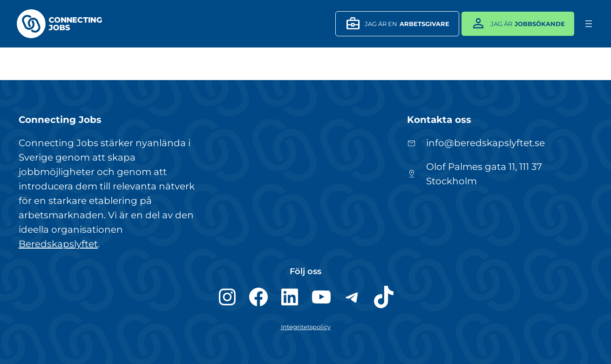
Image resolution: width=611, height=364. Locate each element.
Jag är (516, 24)
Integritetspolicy (306, 327)
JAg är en (395, 24)
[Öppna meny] (589, 24)
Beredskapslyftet (58, 244)
